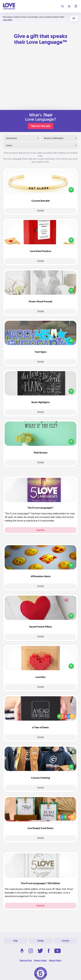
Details (41, 211)
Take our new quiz (40, 126)
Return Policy (55, 960)
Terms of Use (26, 960)
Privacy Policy (40, 960)
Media (40, 941)
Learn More (8, 20)
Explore (40, 530)
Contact (66, 941)
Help (15, 941)
